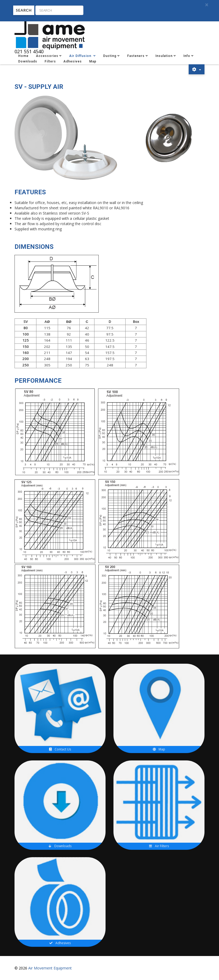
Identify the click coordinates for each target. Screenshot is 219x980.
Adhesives (73, 61)
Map (93, 61)
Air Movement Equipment (50, 968)
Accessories (47, 56)
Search (24, 10)
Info (187, 56)
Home (23, 56)
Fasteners (136, 56)
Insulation (164, 56)
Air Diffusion (81, 56)
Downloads (28, 61)
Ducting (110, 56)
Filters (50, 61)
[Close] (207, 5)
